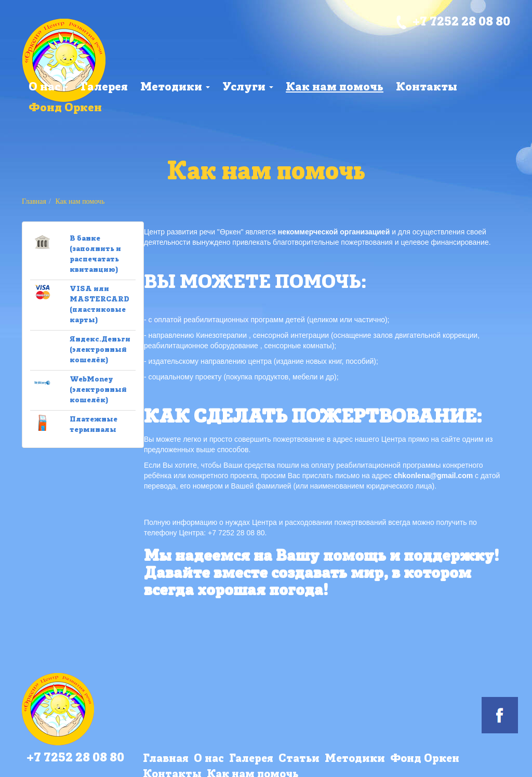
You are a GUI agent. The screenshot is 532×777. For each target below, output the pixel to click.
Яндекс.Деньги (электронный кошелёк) (100, 350)
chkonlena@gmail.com (433, 476)
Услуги (248, 88)
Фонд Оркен (65, 108)
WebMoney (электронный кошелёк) (98, 390)
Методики (175, 88)
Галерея (104, 88)
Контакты (427, 88)
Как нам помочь (335, 88)
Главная (34, 201)
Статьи (299, 759)
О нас (48, 88)
